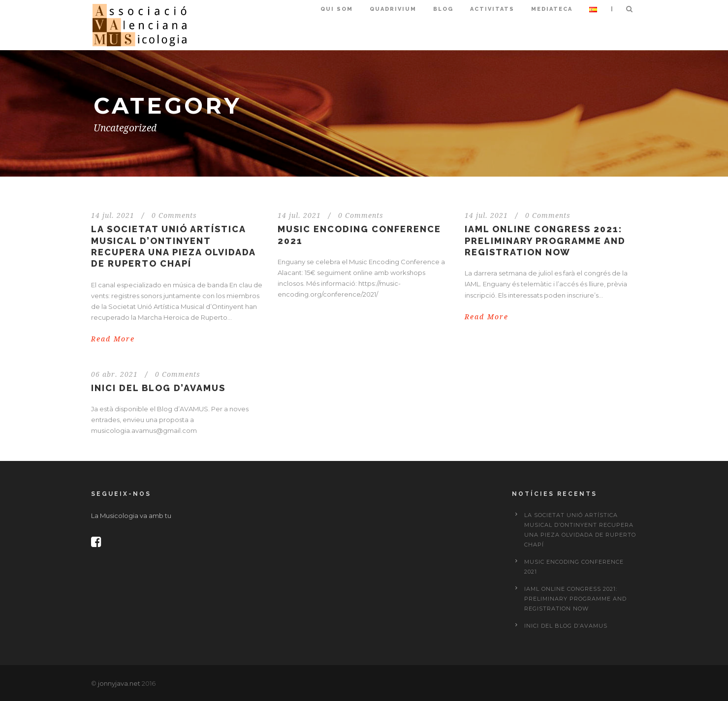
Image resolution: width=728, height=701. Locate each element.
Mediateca (552, 9)
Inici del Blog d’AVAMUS (158, 388)
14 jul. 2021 (113, 215)
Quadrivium (393, 9)
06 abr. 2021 (114, 374)
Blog (443, 9)
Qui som (337, 9)
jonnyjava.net (119, 683)
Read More (113, 339)
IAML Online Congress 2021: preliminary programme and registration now (545, 241)
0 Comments (174, 215)
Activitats (492, 9)
